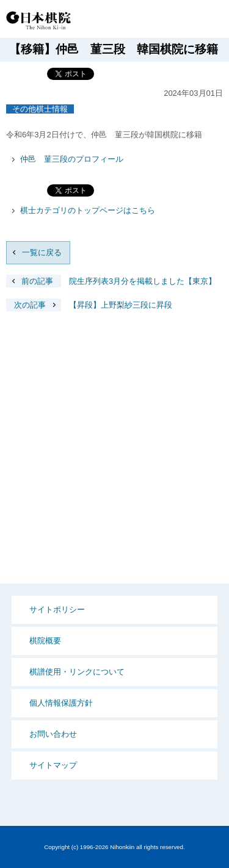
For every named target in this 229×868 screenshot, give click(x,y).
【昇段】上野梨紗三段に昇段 (89, 305)
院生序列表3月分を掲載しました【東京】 (111, 281)
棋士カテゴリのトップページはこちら (88, 210)
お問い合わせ (53, 734)
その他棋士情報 (40, 109)
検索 (157, 20)
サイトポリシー (57, 609)
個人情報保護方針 (61, 703)
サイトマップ (53, 765)
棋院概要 (45, 641)
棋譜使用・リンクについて (77, 672)
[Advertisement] (114, 457)
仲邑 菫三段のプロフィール (72, 159)
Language (180, 20)
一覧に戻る (42, 252)
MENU (210, 20)
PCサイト (135, 20)
